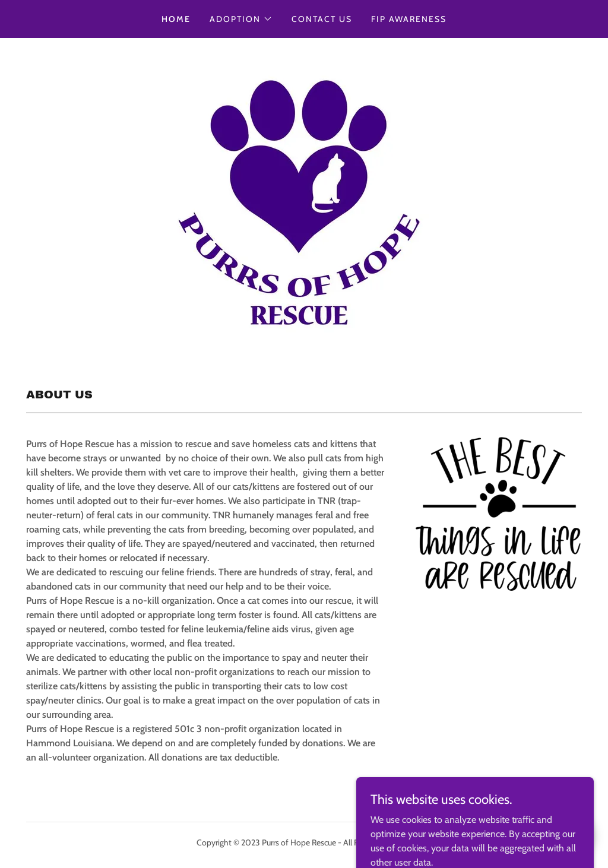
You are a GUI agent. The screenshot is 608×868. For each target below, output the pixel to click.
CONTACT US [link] (322, 19)
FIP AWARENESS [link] (409, 19)
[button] (241, 19)
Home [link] (176, 19)
